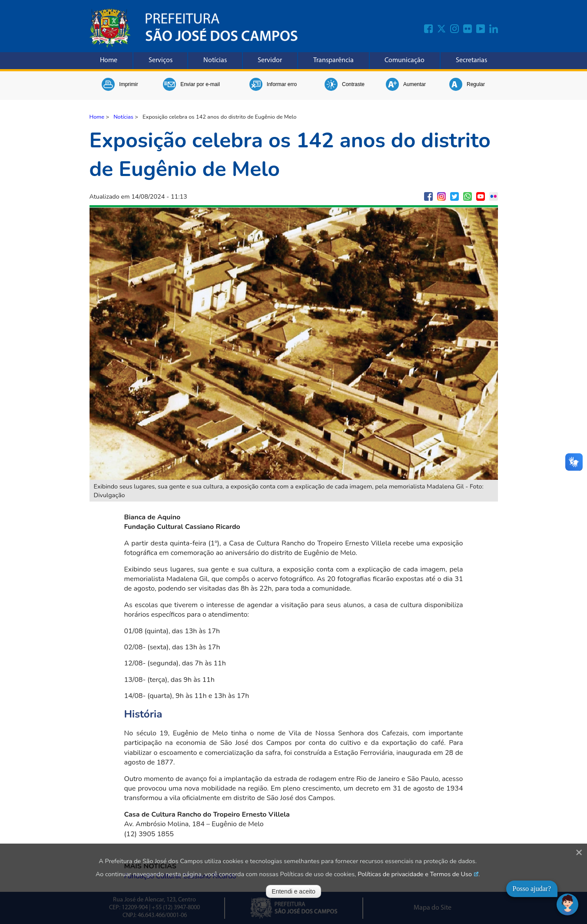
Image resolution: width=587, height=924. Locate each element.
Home (109, 60)
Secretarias (471, 60)
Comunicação (405, 60)
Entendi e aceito (293, 891)
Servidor (270, 60)
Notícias (215, 60)
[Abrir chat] (567, 904)
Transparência (333, 60)
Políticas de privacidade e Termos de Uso (415, 874)
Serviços (161, 60)
